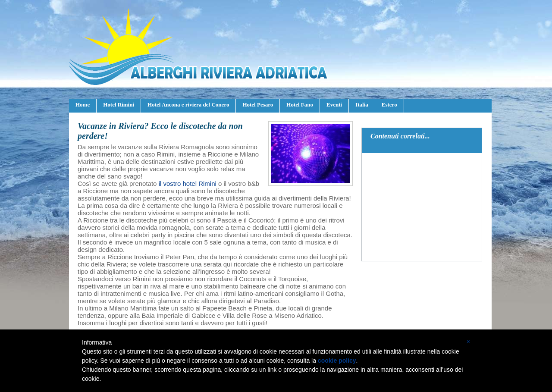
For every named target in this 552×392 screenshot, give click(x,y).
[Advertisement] (422, 207)
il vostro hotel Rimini (188, 183)
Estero (389, 105)
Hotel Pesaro (258, 105)
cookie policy (337, 361)
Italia (362, 105)
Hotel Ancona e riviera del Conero (188, 105)
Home (83, 105)
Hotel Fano (300, 105)
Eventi (334, 105)
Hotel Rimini (119, 105)
